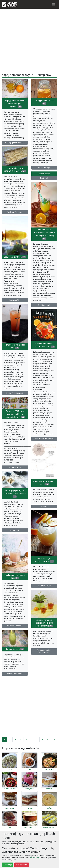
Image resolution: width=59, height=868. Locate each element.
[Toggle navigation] (54, 4)
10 (54, 739)
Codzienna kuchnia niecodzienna (44, 652)
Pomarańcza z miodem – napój (44, 483)
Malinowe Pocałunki (15, 626)
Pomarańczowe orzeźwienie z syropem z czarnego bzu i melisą (44, 234)
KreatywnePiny (15, 300)
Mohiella (44, 506)
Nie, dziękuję (22, 865)
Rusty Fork (44, 178)
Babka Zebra (44, 174)
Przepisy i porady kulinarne (15, 143)
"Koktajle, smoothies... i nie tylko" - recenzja (44, 345)
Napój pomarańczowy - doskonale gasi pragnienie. (15, 104)
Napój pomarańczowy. (44, 102)
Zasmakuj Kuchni (44, 586)
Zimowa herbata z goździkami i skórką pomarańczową (44, 623)
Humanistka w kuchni (15, 674)
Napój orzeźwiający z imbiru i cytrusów (44, 560)
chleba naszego (44, 168)
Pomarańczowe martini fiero (15, 346)
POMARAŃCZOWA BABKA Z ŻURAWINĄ (15, 170)
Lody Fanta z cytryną (15, 257)
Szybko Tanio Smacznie (15, 393)
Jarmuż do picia (15, 649)
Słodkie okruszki (44, 305)
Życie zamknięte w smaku (44, 439)
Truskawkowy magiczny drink (15, 576)
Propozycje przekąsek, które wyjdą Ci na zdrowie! (15, 494)
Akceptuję (8, 865)
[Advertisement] (29, 40)
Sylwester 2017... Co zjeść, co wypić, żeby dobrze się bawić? (15, 414)
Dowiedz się (34, 858)
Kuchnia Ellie (15, 530)
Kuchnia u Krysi (15, 467)
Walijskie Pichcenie (15, 212)
